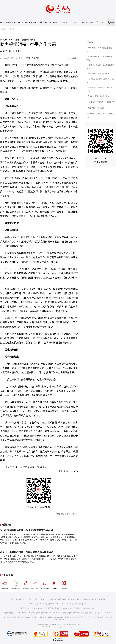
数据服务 (72, 599)
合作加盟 (58, 599)
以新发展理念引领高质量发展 (99, 73)
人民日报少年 (15, 584)
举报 (92, 22)
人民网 (3, 29)
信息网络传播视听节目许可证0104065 (17, 617)
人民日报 (5, 584)
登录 (112, 22)
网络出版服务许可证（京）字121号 (77, 617)
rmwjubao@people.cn (89, 608)
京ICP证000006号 (97, 617)
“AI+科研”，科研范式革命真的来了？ (101, 102)
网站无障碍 (85, 22)
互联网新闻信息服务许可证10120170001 (16, 613)
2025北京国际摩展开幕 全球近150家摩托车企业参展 (26, 530)
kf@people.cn (37, 608)
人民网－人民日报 (32, 58)
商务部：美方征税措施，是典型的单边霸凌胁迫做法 (27, 552)
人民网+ (26, 584)
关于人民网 (27, 599)
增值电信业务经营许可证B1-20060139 (46, 613)
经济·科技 (11, 29)
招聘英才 (43, 599)
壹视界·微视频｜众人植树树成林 (99, 96)
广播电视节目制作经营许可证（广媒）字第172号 (79, 613)
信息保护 (95, 599)
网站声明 (80, 599)
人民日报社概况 (16, 599)
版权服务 (65, 599)
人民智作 (64, 584)
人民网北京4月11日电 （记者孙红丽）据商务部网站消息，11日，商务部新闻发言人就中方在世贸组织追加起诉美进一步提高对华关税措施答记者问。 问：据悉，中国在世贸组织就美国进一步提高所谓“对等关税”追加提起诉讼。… (39, 559)
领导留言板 (45, 584)
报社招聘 (35, 599)
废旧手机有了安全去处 (96, 108)
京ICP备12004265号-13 (106, 613)
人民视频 (54, 584)
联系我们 (102, 599)
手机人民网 (35, 584)
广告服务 (50, 599)
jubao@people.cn (81, 604)
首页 (2, 22)
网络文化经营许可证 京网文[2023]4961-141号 (48, 617)
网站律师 (87, 599)
